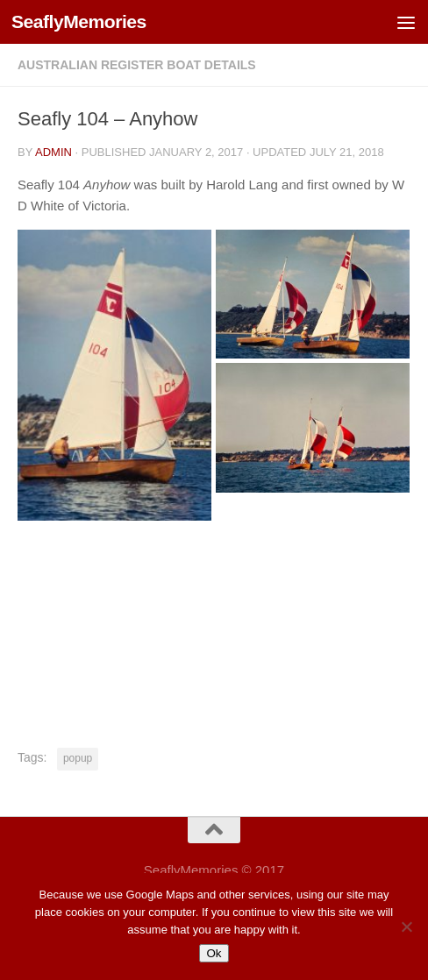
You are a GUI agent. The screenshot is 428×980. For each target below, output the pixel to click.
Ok (214, 953)
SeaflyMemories (79, 21)
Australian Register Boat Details (137, 65)
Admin (53, 152)
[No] (406, 927)
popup (78, 758)
